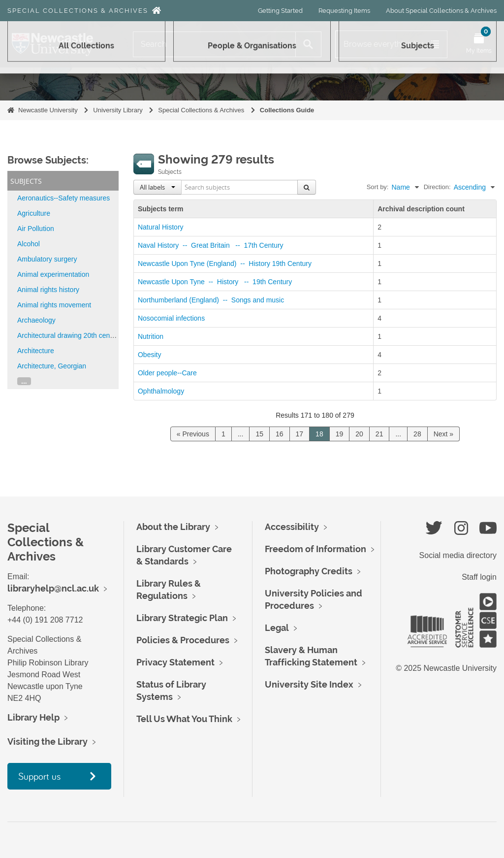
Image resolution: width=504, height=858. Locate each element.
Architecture (36, 351)
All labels (157, 187)
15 (259, 434)
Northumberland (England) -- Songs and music (213, 300)
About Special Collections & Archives (441, 11)
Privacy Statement (175, 662)
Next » (443, 434)
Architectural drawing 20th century (69, 335)
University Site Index (309, 684)
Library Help (33, 717)
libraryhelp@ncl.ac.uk (53, 588)
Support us (39, 776)
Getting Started (280, 11)
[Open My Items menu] (479, 44)
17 (300, 434)
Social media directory (458, 555)
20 (359, 434)
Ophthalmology (161, 391)
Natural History (161, 227)
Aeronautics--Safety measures (63, 198)
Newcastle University (48, 110)
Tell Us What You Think (184, 719)
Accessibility (292, 527)
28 (417, 434)
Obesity (149, 355)
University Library (118, 110)
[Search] (214, 44)
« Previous (193, 434)
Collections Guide (287, 110)
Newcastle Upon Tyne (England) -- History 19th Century (227, 264)
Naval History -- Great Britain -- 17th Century (212, 245)
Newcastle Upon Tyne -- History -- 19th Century (217, 282)
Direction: (437, 187)
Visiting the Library (47, 742)
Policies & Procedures (183, 640)
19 (340, 434)
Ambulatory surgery (47, 259)
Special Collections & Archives (78, 11)
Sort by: (378, 187)
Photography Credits (309, 571)
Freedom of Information (315, 549)
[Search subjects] (240, 187)
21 (379, 434)
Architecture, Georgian (52, 366)
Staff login (479, 577)
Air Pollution (36, 229)
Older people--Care (167, 373)
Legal (277, 628)
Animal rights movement (54, 305)
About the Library (173, 527)
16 (280, 434)
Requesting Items (344, 11)
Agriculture (34, 213)
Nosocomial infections (171, 318)
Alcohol (29, 244)
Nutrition (151, 336)
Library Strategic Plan (182, 618)
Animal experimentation (53, 274)
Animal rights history (48, 290)
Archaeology (36, 320)
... (24, 381)
